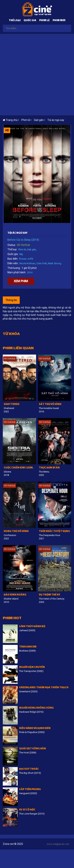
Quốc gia (30, 21)
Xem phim (21, 281)
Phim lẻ (44, 21)
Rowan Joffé (26, 259)
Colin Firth (42, 263)
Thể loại (15, 21)
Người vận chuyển (32, 667)
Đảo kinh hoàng (15, 595)
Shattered (12, 404)
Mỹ (21, 254)
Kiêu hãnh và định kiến (35, 728)
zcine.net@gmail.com (58, 844)
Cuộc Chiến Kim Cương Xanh (20, 468)
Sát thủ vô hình (50, 404)
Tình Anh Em (28, 647)
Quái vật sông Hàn (33, 749)
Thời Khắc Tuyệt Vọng (54, 531)
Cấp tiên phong (30, 790)
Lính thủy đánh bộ (32, 627)
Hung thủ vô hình (16, 531)
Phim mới (59, 21)
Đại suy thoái (29, 769)
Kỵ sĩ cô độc (27, 810)
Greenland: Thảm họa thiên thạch (44, 688)
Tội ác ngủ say (56, 120)
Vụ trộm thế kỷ (50, 595)
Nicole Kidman (27, 263)
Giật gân (31, 249)
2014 (30, 272)
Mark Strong (55, 263)
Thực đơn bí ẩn (49, 468)
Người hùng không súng (36, 708)
